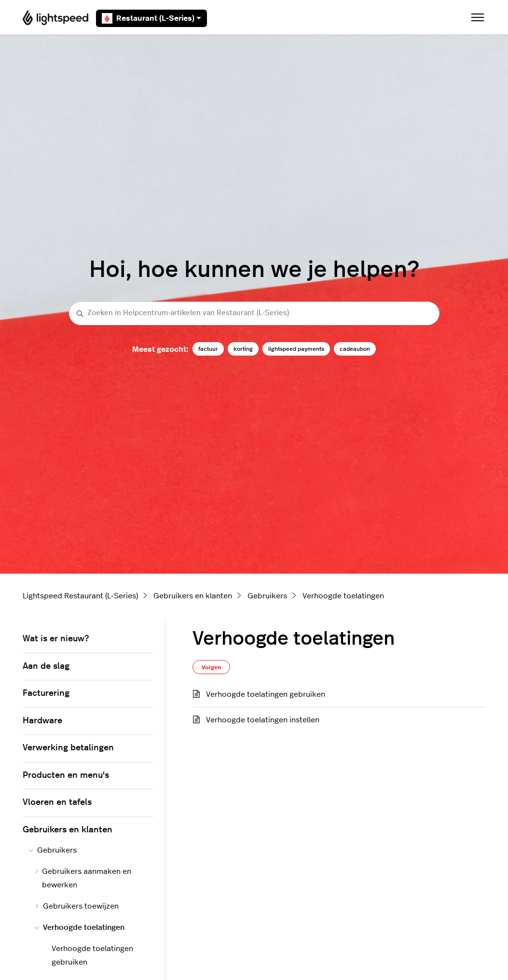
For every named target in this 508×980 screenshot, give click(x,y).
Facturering (46, 693)
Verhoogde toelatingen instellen (263, 720)
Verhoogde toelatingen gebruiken (266, 694)
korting (243, 349)
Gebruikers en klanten (193, 596)
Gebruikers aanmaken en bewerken (83, 878)
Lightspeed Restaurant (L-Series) (80, 596)
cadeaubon (355, 349)
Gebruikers (267, 596)
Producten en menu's (66, 775)
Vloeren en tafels (57, 802)
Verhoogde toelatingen (343, 596)
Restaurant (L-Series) (151, 18)
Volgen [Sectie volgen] (211, 667)
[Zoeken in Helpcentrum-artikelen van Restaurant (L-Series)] (254, 313)
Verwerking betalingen (68, 748)
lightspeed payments (296, 349)
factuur (208, 349)
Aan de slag (46, 666)
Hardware (42, 721)
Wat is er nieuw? (56, 639)
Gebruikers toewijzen (76, 906)
